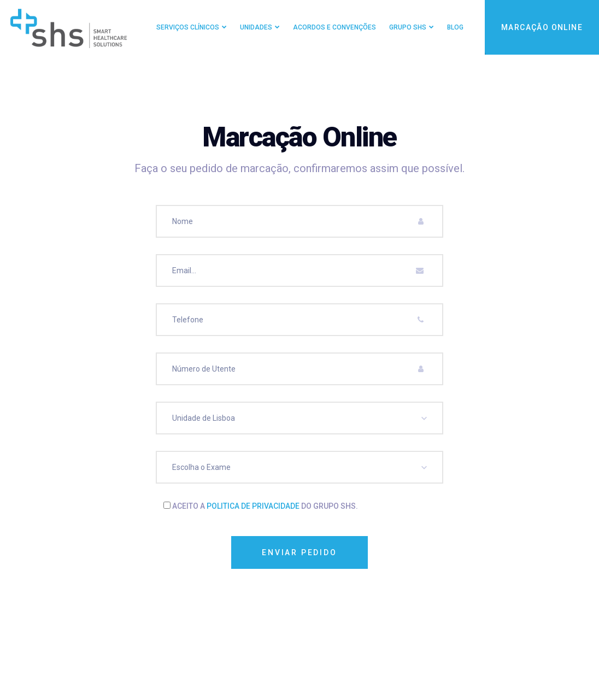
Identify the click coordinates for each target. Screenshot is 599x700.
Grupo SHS (408, 27)
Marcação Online (542, 27)
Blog (455, 27)
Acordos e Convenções (334, 27)
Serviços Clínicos (188, 27)
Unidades (256, 27)
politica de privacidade (253, 506)
